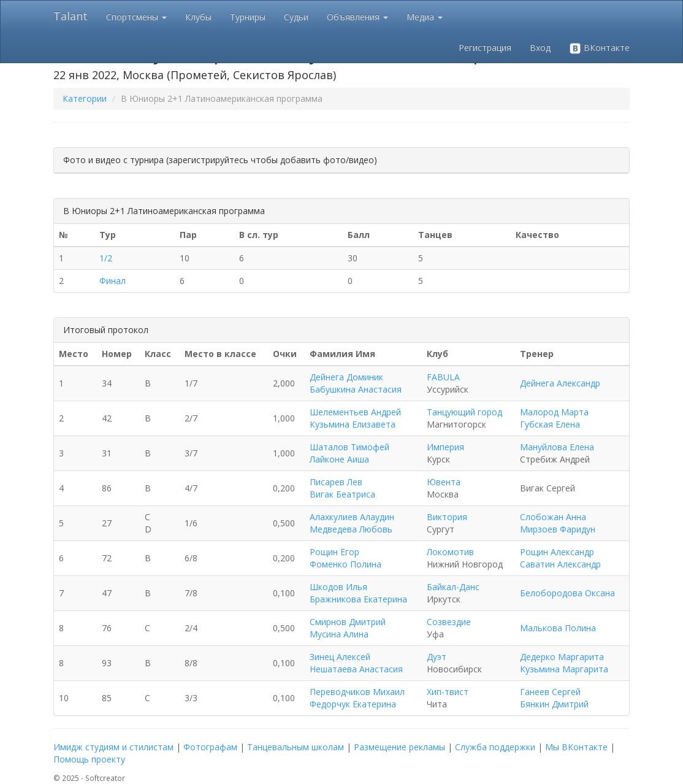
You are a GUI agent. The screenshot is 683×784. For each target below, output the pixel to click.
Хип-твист (448, 692)
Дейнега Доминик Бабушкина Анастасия (356, 383)
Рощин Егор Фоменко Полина (345, 558)
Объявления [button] (357, 17)
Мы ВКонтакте (576, 747)
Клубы (198, 17)
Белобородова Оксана (567, 593)
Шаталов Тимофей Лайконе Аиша (349, 453)
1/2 (106, 258)
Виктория (447, 517)
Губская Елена (550, 424)
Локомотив (450, 552)
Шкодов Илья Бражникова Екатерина (358, 593)
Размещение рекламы (399, 747)
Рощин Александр (557, 552)
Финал (113, 281)
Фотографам (210, 747)
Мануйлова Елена (557, 447)
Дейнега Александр (560, 383)
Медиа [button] (425, 17)
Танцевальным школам (296, 747)
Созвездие (449, 622)
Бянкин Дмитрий (554, 704)
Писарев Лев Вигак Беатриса (342, 488)
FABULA (443, 377)
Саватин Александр (560, 564)
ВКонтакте (599, 48)
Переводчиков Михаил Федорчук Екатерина (357, 698)
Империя (445, 447)
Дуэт (437, 657)
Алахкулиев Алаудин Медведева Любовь (352, 523)
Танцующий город (464, 412)
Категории (85, 98)
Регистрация (485, 48)
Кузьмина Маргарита (564, 669)
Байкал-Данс (453, 587)
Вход (540, 48)
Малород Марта (554, 412)
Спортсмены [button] (136, 17)
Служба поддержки (495, 747)
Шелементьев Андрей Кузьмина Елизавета (355, 418)
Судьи (296, 17)
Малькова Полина (558, 628)
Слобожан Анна (553, 517)
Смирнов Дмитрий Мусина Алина (348, 628)
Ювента (444, 482)
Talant (71, 16)
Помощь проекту (89, 759)
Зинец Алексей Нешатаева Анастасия (356, 663)
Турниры (248, 17)
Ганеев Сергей (550, 692)
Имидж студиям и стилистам (113, 747)
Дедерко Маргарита (562, 657)
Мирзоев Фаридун (558, 529)
